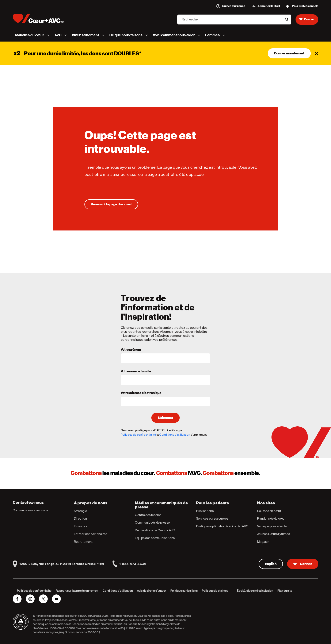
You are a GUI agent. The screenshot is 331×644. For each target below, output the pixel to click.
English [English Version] (271, 564)
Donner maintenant (289, 53)
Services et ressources (212, 518)
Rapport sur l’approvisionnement (77, 591)
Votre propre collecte (272, 526)
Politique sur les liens (184, 591)
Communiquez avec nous (30, 510)
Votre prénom (131, 350)
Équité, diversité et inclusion (255, 591)
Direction (80, 518)
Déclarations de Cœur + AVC (155, 530)
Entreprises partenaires (91, 534)
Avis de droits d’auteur (152, 591)
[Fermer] (317, 53)
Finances (81, 526)
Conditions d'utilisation (175, 435)
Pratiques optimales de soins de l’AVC (222, 526)
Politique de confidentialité (138, 435)
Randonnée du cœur (271, 518)
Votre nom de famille (136, 372)
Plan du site (285, 591)
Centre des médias (148, 515)
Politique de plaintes (215, 591)
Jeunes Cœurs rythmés (273, 534)
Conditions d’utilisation (118, 591)
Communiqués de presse (152, 522)
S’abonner (165, 418)
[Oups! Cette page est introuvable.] (111, 204)
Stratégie (81, 511)
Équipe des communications (155, 538)
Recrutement (83, 542)
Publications (205, 511)
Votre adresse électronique (141, 393)
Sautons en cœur (269, 511)
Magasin (263, 542)
